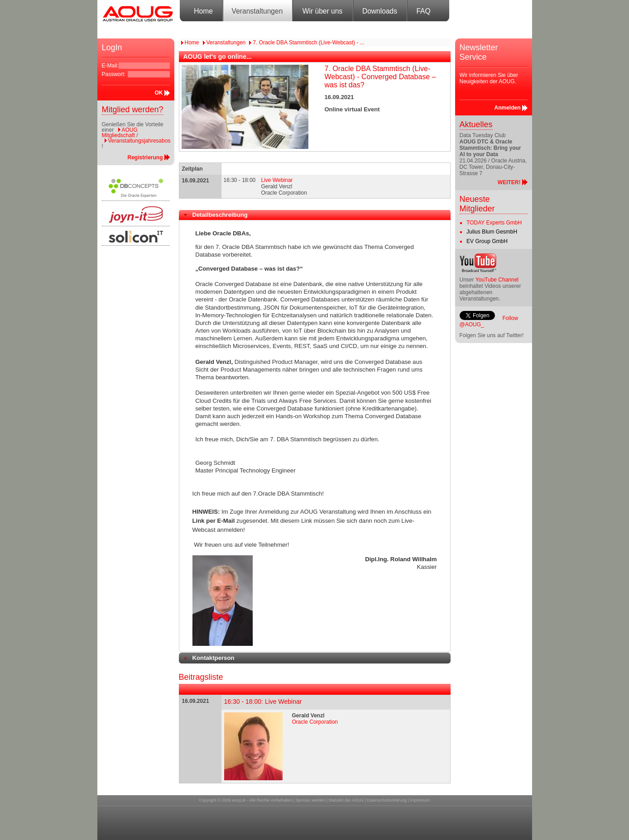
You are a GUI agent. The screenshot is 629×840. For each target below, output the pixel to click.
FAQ (423, 11)
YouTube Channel (497, 280)
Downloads (380, 11)
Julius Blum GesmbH (492, 232)
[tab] (315, 215)
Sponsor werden (310, 800)
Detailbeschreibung (220, 215)
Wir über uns (322, 11)
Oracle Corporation (315, 722)
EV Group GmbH (487, 241)
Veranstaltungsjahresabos (139, 141)
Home (203, 11)
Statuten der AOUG (346, 800)
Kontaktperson (214, 658)
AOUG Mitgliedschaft (120, 133)
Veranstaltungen (257, 11)
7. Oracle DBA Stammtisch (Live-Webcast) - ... (309, 43)
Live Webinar (277, 180)
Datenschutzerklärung (387, 800)
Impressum (420, 800)
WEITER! (509, 182)
